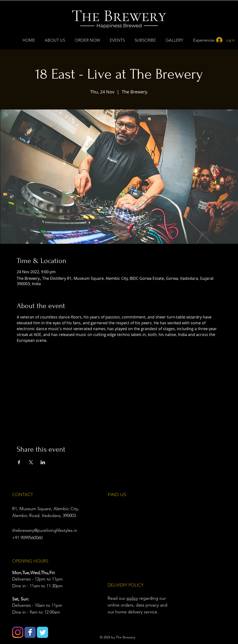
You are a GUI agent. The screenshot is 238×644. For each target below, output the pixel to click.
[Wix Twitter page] (42, 632)
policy (132, 598)
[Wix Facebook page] (30, 632)
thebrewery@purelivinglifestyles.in (45, 530)
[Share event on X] (31, 462)
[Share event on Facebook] (19, 462)
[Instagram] (18, 632)
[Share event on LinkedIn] (43, 462)
